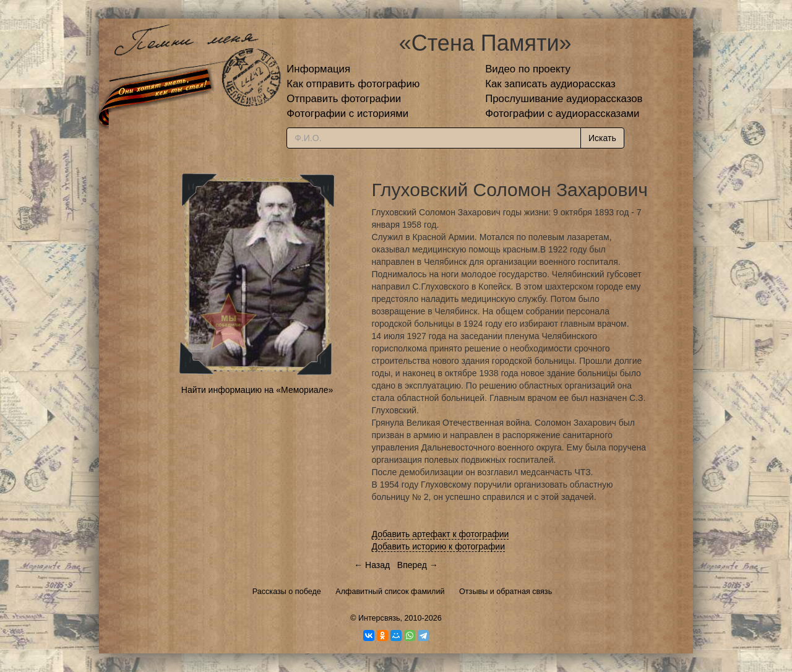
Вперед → (418, 565)
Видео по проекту (528, 69)
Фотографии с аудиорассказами (562, 114)
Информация (318, 69)
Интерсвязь (379, 618)
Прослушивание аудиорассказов (564, 99)
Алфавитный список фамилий (390, 592)
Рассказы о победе (287, 592)
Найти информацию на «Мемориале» (257, 390)
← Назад (372, 565)
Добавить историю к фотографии (439, 546)
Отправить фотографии (344, 99)
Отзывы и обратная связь (506, 592)
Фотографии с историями (347, 114)
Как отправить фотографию (353, 84)
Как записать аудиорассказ (550, 84)
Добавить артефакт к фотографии (441, 534)
